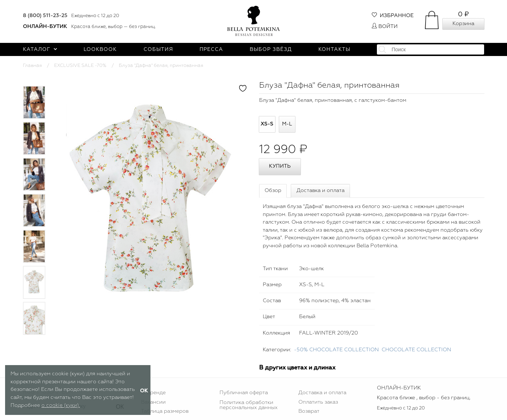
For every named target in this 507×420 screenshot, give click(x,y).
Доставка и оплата (321, 191)
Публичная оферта (244, 393)
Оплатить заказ (318, 402)
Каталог (40, 49)
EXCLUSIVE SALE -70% (80, 66)
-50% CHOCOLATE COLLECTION (336, 350)
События (158, 49)
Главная (32, 66)
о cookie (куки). (61, 405)
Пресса (211, 49)
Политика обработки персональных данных (249, 405)
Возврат (309, 411)
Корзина (463, 24)
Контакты (334, 49)
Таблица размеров (165, 411)
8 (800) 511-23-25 (45, 16)
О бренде (153, 393)
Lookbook (100, 49)
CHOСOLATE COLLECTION (416, 350)
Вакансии (153, 402)
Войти (385, 27)
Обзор (273, 191)
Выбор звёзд (271, 49)
